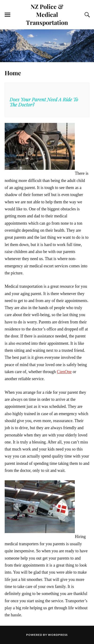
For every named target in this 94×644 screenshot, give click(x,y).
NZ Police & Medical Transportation (47, 14)
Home (13, 73)
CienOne (64, 372)
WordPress (58, 635)
